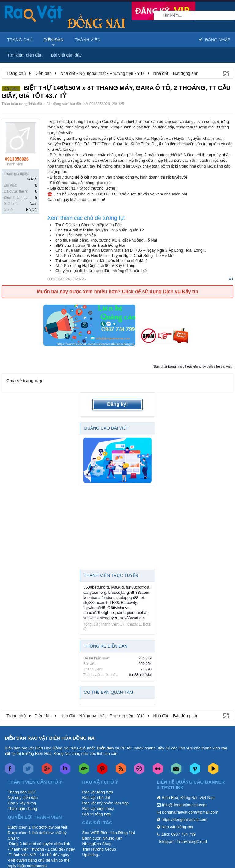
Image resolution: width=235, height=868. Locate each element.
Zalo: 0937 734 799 (178, 834)
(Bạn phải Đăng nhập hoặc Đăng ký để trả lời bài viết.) (193, 366)
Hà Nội (32, 210)
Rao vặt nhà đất (96, 798)
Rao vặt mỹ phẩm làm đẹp (106, 803)
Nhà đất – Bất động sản (48, 104)
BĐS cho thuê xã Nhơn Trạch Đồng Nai (90, 245)
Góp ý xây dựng (22, 803)
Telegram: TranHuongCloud (183, 842)
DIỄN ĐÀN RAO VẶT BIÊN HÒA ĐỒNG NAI (50, 738)
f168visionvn (118, 608)
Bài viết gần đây (66, 55)
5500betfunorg (96, 587)
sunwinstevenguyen (101, 618)
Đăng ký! (117, 404)
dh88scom (140, 592)
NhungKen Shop (97, 844)
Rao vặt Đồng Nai (177, 827)
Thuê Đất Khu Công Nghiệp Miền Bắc (89, 225)
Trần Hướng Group (99, 849)
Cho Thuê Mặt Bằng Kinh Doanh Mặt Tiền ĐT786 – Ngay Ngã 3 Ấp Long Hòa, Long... (131, 250)
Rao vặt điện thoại (98, 809)
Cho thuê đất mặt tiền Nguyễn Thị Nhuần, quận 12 (100, 230)
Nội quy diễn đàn (23, 798)
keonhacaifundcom (100, 598)
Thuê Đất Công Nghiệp (76, 235)
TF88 (114, 602)
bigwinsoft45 (94, 608)
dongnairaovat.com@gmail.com (190, 812)
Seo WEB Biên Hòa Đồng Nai (109, 833)
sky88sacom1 (95, 602)
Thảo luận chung (22, 809)
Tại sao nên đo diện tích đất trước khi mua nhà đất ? (102, 261)
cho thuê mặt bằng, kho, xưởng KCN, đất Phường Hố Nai (106, 240)
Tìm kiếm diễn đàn (25, 55)
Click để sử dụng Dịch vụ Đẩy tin (160, 292)
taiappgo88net (131, 598)
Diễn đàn (54, 40)
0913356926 (100, 104)
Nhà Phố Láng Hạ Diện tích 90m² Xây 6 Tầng (95, 266)
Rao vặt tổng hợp (98, 792)
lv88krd (117, 587)
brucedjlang (119, 592)
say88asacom (132, 618)
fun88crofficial (138, 587)
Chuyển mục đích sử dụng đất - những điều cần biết (102, 271)
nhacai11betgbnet (99, 613)
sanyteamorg (95, 592)
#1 (231, 279)
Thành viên (88, 40)
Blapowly (129, 602)
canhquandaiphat (132, 613)
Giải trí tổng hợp (97, 814)
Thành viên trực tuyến (111, 575)
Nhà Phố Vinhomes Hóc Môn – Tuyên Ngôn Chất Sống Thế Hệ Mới (115, 255)
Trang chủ (20, 40)
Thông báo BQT (22, 792)
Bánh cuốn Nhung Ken (103, 838)
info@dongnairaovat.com (184, 805)
